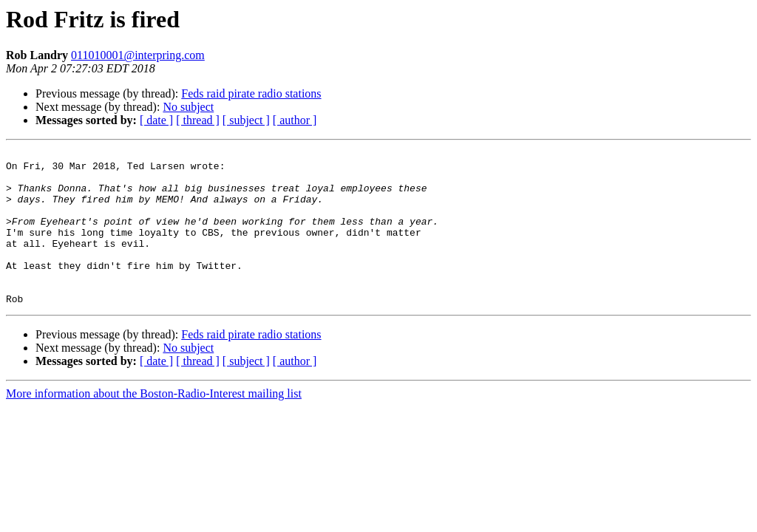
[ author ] (295, 120)
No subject (188, 107)
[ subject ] (246, 120)
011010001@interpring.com (138, 55)
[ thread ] (198, 120)
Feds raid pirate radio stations (251, 93)
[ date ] (156, 120)
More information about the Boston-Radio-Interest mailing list (154, 424)
